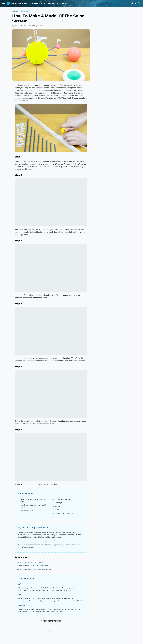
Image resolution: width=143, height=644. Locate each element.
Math (43, 3)
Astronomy (25, 11)
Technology (53, 3)
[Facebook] (132, 3)
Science (35, 3)
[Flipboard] (136, 3)
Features (65, 3)
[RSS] (139, 3)
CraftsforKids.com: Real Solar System (30, 562)
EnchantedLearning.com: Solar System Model (33, 566)
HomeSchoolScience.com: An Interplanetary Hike (34, 569)
